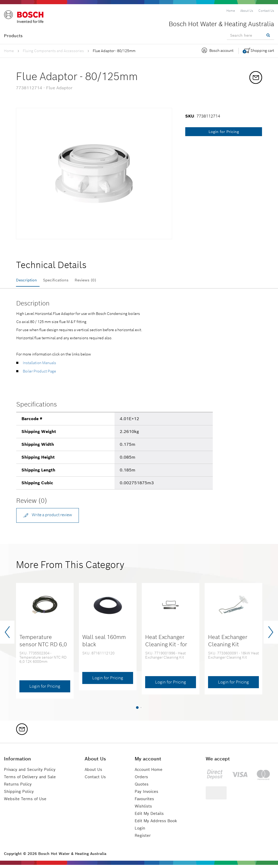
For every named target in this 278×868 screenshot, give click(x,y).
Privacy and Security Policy (32, 773)
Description (28, 280)
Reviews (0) (98, 280)
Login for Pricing (224, 132)
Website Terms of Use (26, 802)
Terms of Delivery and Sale (31, 780)
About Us (95, 773)
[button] (137, 710)
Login (141, 831)
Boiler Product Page (39, 373)
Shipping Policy (20, 795)
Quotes (142, 787)
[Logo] (26, 18)
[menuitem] (231, 11)
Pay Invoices (148, 795)
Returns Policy (19, 787)
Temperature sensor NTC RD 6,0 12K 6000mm (43, 647)
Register (143, 839)
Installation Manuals (39, 365)
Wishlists (144, 809)
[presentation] (7, 635)
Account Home (150, 773)
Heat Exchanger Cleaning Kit (228, 644)
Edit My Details (150, 817)
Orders (142, 780)
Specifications (63, 280)
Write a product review (51, 517)
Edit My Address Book (157, 824)
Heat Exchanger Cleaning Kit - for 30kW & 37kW (166, 647)
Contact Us (97, 780)
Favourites (146, 802)
